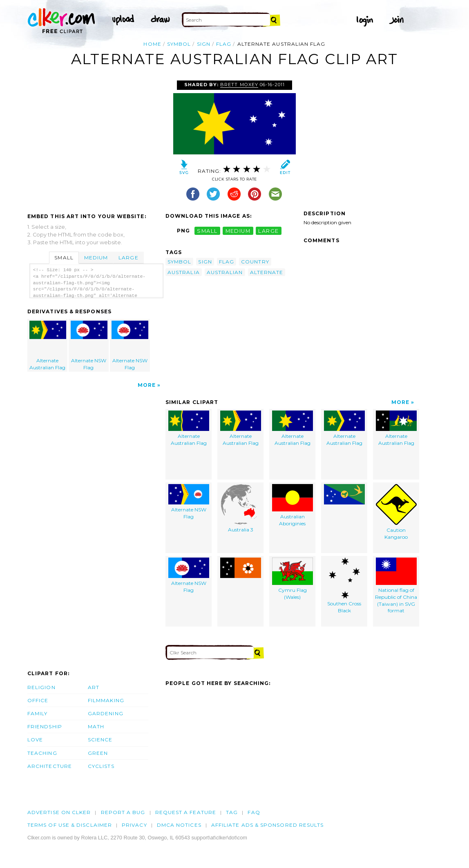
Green (98, 753)
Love (35, 740)
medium (238, 231)
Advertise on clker (59, 812)
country (255, 262)
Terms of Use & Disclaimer (70, 825)
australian (225, 272)
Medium (96, 258)
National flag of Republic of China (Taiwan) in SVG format (396, 586)
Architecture (50, 766)
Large (128, 258)
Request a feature (186, 812)
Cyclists (101, 766)
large (268, 231)
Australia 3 (240, 508)
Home (152, 44)
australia (184, 272)
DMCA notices (179, 825)
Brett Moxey (239, 85)
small (207, 231)
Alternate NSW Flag (89, 346)
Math (96, 726)
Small (64, 258)
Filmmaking (106, 700)
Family (37, 713)
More (147, 385)
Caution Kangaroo (396, 512)
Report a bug (123, 812)
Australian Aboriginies (293, 505)
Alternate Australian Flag (48, 346)
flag (224, 44)
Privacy (134, 825)
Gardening (106, 713)
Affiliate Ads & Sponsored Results (268, 825)
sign (204, 44)
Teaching (42, 753)
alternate (267, 272)
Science (100, 740)
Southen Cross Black (344, 586)
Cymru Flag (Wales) (293, 579)
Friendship (45, 726)
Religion (41, 687)
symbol (179, 44)
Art (94, 687)
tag (232, 812)
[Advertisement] (96, 142)
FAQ (254, 812)
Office (38, 700)
